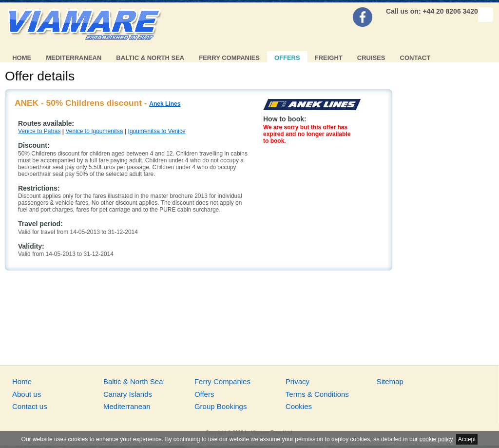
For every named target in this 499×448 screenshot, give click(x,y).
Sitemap (390, 381)
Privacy (297, 381)
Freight (329, 58)
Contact (415, 58)
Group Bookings (221, 406)
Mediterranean (74, 58)
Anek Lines (165, 104)
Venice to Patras (39, 131)
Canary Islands (128, 394)
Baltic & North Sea (150, 58)
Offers (287, 58)
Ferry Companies (229, 58)
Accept (467, 439)
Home (22, 58)
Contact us (30, 406)
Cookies (299, 406)
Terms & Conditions (317, 394)
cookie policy (436, 439)
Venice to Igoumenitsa (94, 131)
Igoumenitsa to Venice (157, 131)
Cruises (371, 58)
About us (27, 394)
